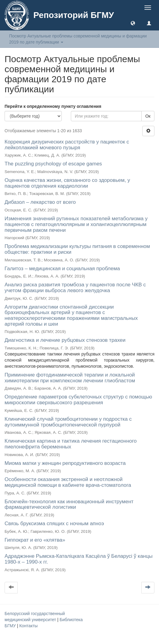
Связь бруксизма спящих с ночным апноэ (54, 524)
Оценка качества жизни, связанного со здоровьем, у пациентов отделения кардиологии (67, 183)
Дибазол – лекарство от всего (40, 202)
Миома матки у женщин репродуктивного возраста (65, 463)
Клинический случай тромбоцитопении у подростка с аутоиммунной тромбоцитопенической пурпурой (68, 422)
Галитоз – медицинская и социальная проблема (62, 269)
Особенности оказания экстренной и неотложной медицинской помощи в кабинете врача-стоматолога (68, 482)
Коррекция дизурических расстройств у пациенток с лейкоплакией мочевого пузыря (67, 145)
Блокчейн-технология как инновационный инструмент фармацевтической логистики (69, 504)
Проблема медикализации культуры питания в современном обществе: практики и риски (77, 249)
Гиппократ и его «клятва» (35, 540)
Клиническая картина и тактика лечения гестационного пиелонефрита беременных (71, 444)
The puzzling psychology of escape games (53, 164)
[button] (133, 23)
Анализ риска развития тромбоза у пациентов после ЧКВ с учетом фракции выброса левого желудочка (75, 288)
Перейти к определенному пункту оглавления (53, 106)
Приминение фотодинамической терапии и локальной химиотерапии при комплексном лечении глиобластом (70, 378)
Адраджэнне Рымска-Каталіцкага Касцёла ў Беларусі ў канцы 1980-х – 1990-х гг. (79, 559)
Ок (148, 116)
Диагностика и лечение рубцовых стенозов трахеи (65, 340)
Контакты (28, 626)
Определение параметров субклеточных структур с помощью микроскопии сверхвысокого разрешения (78, 400)
